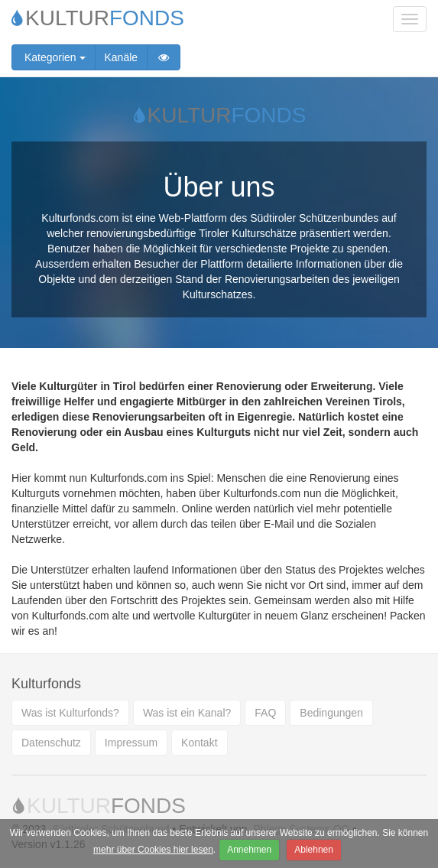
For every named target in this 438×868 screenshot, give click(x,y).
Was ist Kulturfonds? (70, 713)
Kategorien (54, 57)
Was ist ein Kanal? (187, 713)
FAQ (265, 713)
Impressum (131, 743)
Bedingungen (331, 713)
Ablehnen (314, 850)
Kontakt (199, 743)
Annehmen (249, 850)
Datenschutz (51, 743)
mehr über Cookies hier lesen (153, 850)
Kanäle (122, 57)
